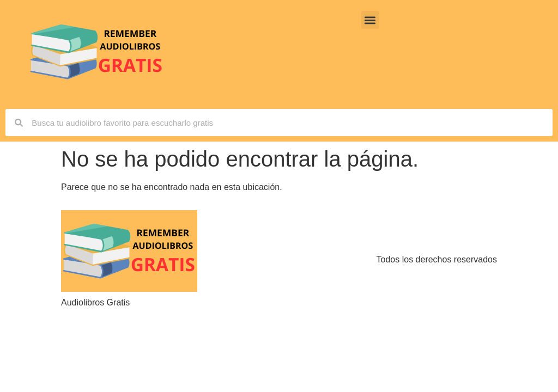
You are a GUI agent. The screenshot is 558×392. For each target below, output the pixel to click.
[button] (370, 20)
